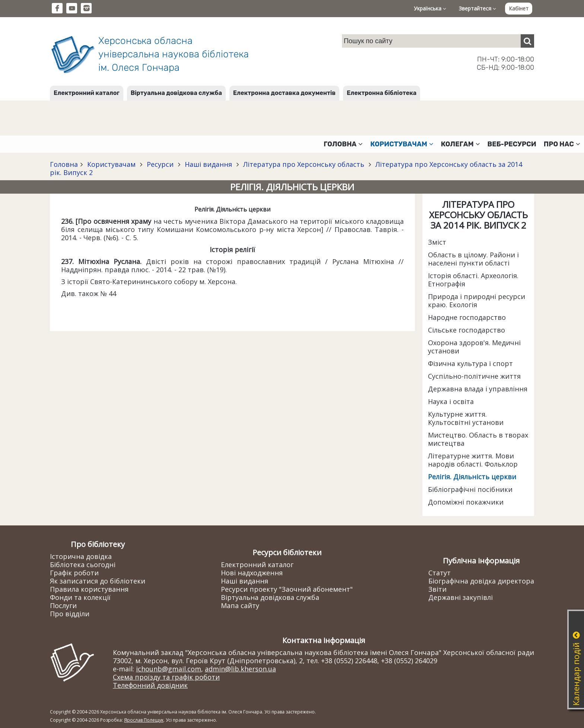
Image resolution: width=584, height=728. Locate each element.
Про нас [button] (562, 144)
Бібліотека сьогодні (83, 565)
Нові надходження (252, 573)
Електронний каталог (87, 93)
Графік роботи (74, 573)
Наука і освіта (451, 401)
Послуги (63, 605)
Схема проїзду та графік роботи (166, 677)
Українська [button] (430, 8)
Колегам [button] (461, 144)
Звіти (437, 589)
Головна (64, 164)
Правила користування (89, 589)
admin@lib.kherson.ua (240, 669)
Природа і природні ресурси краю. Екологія (477, 301)
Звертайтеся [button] (477, 8)
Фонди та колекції (80, 597)
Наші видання (208, 164)
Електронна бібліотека (382, 93)
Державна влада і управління (478, 389)
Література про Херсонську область (304, 164)
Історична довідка (81, 556)
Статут (439, 573)
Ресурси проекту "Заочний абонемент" (287, 589)
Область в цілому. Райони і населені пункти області (473, 259)
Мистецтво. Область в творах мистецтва (478, 439)
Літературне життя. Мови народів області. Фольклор (473, 460)
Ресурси (160, 164)
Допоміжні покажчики (466, 502)
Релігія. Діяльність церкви (472, 477)
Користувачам (111, 164)
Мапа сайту (240, 605)
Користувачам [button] (402, 144)
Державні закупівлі (461, 597)
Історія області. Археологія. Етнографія (473, 280)
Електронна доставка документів (284, 93)
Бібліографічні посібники (470, 489)
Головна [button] (343, 144)
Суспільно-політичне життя (474, 376)
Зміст (437, 242)
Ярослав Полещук (144, 720)
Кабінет (519, 8)
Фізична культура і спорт (470, 363)
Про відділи (70, 614)
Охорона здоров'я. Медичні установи (474, 347)
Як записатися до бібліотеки (98, 581)
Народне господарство (467, 317)
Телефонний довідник (150, 685)
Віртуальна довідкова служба (176, 93)
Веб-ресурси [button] (512, 144)
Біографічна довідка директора (481, 581)
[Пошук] (527, 41)
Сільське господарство (466, 330)
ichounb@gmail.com (169, 669)
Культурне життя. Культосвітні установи (466, 418)
